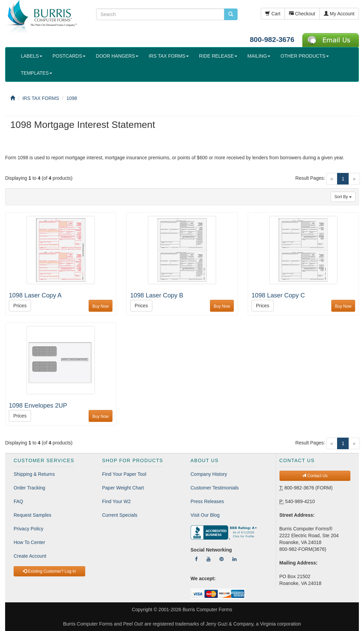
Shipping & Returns (34, 474)
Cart (273, 14)
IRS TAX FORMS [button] (169, 56)
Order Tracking (29, 488)
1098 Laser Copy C (278, 295)
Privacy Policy (28, 529)
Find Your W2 (117, 501)
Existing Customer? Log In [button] (49, 571)
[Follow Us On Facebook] (196, 559)
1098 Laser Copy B (157, 295)
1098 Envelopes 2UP (38, 406)
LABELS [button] (32, 56)
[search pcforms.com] (231, 14)
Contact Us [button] (315, 476)
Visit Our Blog (205, 515)
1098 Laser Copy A (35, 295)
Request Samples (33, 515)
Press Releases (207, 501)
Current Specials (120, 515)
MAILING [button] (259, 56)
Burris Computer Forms (207, 610)
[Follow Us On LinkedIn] (234, 559)
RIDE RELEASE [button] (218, 56)
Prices (20, 306)
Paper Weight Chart (123, 488)
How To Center (29, 542)
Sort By (343, 197)
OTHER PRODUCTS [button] (305, 56)
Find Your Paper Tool (124, 474)
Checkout (302, 14)
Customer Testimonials (215, 488)
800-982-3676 (272, 39)
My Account (339, 14)
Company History (209, 474)
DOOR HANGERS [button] (117, 56)
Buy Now (101, 306)
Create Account (30, 556)
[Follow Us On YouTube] (209, 559)
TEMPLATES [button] (36, 73)
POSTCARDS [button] (69, 56)
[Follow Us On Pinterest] (222, 559)
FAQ (18, 501)
